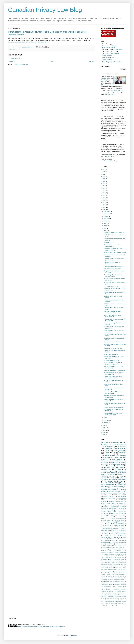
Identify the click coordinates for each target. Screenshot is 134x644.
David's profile (111, 95)
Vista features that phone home (112, 269)
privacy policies (104, 595)
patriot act (123, 452)
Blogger (74, 635)
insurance (117, 585)
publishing (110, 597)
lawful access (109, 454)
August (106, 221)
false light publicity (115, 581)
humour (113, 488)
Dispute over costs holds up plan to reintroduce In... (113, 381)
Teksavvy (112, 573)
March (106, 418)
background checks (120, 574)
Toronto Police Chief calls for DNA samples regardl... (113, 316)
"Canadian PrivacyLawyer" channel (110, 47)
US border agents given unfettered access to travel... (113, 276)
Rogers (107, 534)
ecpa (123, 580)
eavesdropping (117, 580)
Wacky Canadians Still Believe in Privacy (115, 252)
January (106, 422)
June (106, 226)
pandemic (104, 591)
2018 (104, 186)
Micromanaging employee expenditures (114, 266)
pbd (116, 591)
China (114, 518)
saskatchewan (112, 490)
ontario (107, 448)
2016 (104, 191)
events (102, 581)
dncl (125, 512)
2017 (104, 188)
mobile (108, 590)
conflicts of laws (105, 542)
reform (104, 598)
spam (120, 488)
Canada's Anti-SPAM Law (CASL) (110, 483)
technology (112, 522)
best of (123, 551)
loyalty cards (120, 502)
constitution (120, 578)
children (122, 540)
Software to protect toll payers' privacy (114, 407)
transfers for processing (110, 603)
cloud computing (120, 450)
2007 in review (121, 522)
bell (119, 551)
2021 (104, 179)
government (105, 513)
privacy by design (112, 556)
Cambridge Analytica (111, 563)
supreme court (104, 522)
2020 (104, 181)
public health (104, 597)
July (105, 223)
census (116, 576)
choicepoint (123, 456)
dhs (109, 486)
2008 (104, 210)
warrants (113, 471)
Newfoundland (116, 549)
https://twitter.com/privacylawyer (109, 161)
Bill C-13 (114, 503)
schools (123, 598)
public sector (120, 466)
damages (103, 527)
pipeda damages (111, 508)
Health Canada (104, 549)
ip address (111, 474)
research (114, 530)
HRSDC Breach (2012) (120, 495)
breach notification (110, 456)
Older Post (91, 62)
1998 (104, 435)
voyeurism (106, 507)
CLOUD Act (117, 537)
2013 (104, 198)
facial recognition (122, 496)
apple (104, 574)
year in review (121, 557)
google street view (119, 493)
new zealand (106, 529)
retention (106, 464)
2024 (104, 172)
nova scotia (122, 454)
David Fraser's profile (108, 58)
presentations (104, 463)
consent (113, 578)
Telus (112, 540)
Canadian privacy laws (117, 90)
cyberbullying (104, 476)
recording (124, 597)
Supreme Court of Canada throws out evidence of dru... (114, 259)
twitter (115, 557)
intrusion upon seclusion (110, 500)
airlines (103, 469)
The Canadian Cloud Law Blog (110, 54)
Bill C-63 (109, 561)
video (122, 478)
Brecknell (122, 561)
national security (105, 461)
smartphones (115, 600)
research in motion (111, 598)
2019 (104, 184)
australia (124, 463)
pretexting (109, 495)
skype (122, 520)
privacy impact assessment (119, 593)
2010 (104, 205)
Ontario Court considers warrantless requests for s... (113, 400)
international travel (121, 498)
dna (108, 527)
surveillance (122, 447)
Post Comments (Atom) (22, 65)
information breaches (110, 442)
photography (108, 535)
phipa (110, 469)
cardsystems (115, 463)
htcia (115, 583)
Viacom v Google (122, 518)
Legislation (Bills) (116, 566)
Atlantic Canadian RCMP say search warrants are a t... (114, 393)
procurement (122, 595)
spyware (103, 602)
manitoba (122, 588)
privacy (14, 49)
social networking (117, 459)
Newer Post (12, 62)
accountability (123, 573)
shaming (103, 600)
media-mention (122, 480)
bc (114, 452)
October (106, 216)
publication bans (121, 556)
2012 (104, 200)
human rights (121, 583)
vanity (114, 476)
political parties (115, 529)
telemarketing (107, 481)
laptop (117, 457)
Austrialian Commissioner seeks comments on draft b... (112, 312)
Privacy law (117, 571)
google (107, 452)
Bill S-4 (109, 524)
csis (115, 481)
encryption (117, 552)
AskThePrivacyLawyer (106, 537)
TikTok (117, 573)
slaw (108, 600)
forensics (123, 581)
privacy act (104, 488)
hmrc (115, 542)
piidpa (102, 495)
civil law (122, 576)
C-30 (120, 503)
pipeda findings (111, 473)
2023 (104, 174)
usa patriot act (122, 530)
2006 (104, 428)
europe (110, 466)
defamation (111, 552)
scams (118, 598)
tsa (124, 603)
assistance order (110, 574)
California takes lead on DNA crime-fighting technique (113, 249)
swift (109, 503)
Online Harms (118, 568)
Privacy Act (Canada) (114, 491)
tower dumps (109, 557)
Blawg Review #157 (109, 242)
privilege (103, 503)
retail (121, 476)
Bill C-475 (103, 561)
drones (113, 527)
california (110, 576)
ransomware (117, 597)
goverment (110, 583)
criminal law (113, 478)
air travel (121, 461)
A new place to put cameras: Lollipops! (114, 233)
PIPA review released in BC (111, 286)
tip (103, 603)
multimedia (124, 590)
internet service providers (108, 485)
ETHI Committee (115, 564)
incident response (105, 585)
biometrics (104, 478)
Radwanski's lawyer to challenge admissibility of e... (112, 246)
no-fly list (112, 496)
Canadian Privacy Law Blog (45, 10)
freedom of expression (107, 517)
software (122, 600)
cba (109, 515)
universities (123, 505)
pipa (102, 468)
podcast (113, 44)
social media (110, 544)
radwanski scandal (105, 530)
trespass (119, 603)
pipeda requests (120, 517)
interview (122, 554)
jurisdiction (120, 586)
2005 (104, 430)
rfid (114, 461)
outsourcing (118, 469)
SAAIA (107, 573)
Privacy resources (107, 56)
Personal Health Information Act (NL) (113, 569)
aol (123, 483)
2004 (104, 433)
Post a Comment (15, 58)
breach (104, 515)
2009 (104, 207)
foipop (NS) (110, 554)
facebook (107, 457)
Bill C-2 (103, 524)
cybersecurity (104, 552)
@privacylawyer (118, 49)
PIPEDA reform (113, 539)
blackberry (103, 576)
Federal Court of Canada (108, 480)
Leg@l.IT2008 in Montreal (111, 354)
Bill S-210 (116, 561)
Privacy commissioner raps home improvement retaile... (113, 414)
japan (115, 586)
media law (103, 590)
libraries (105, 496)
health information (120, 445)
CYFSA (102, 563)
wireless (109, 605)
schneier (106, 471)
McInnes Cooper (105, 85)
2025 (104, 169)
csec (123, 525)
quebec (122, 529)
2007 (104, 425)
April (105, 230)
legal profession (109, 588)
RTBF (107, 540)
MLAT (110, 549)
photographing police (121, 534)
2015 (104, 193)
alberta (107, 450)
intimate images (108, 586)
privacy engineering (106, 593)
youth (114, 605)
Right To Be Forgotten (118, 524)
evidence (107, 581)
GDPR (109, 566)
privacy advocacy (122, 591)
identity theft (109, 447)
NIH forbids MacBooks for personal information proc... (113, 374)
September (107, 219)
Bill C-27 (122, 559)
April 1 (111, 559)
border (120, 512)
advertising (107, 551)
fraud (118, 527)
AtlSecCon (116, 559)
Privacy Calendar (107, 60)
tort (119, 473)
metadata (124, 527)
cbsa (117, 540)
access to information (109, 498)
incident (121, 468)
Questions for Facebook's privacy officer (115, 370)
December (107, 212)
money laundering (116, 590)
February (107, 420)
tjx (119, 490)
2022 (104, 176)
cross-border (121, 515)
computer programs (105, 578)
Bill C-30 (121, 500)
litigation (121, 474)
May (105, 228)
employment (114, 507)
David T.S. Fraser (105, 78)
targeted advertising (111, 602)
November (107, 214)
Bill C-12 (108, 518)
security (116, 520)
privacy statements (113, 595)
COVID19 (109, 546)
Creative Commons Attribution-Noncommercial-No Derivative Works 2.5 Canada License (41, 626)
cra (111, 542)
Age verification (104, 559)
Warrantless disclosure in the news (113, 342)
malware (116, 588)
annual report (114, 551)
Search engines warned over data (113, 348)
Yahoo (112, 534)
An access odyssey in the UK (112, 360)
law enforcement (120, 448)
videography (103, 605)
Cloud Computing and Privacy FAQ (112, 62)
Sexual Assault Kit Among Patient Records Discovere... (113, 364)
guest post (116, 554)
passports (111, 591)
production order (114, 513)
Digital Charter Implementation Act (117, 547)
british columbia (116, 464)
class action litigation (113, 505)
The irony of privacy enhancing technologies (112, 263)
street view (123, 513)
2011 (104, 202)
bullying (116, 525)
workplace (103, 502)
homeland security (118, 486)
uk (125, 469)
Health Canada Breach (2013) (110, 532)
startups (102, 557)
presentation (103, 556)
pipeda (121, 481)
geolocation (103, 583)
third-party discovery (122, 602)
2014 (104, 195)
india (111, 585)
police (102, 518)
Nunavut (112, 568)
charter (114, 515)
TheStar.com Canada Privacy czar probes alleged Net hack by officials (29, 42)
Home (52, 62)
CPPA (114, 546)
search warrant (107, 520)
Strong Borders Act (106, 525)
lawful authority (111, 468)
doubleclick (111, 502)
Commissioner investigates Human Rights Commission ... (113, 377)
